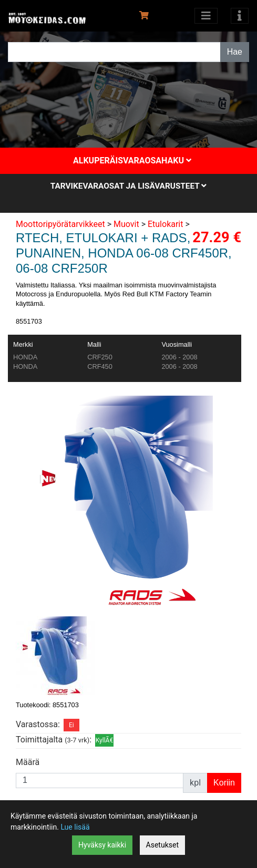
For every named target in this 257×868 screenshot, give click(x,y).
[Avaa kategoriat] (206, 16)
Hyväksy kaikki (102, 845)
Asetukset (162, 845)
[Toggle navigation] (240, 16)
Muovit (126, 224)
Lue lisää (75, 827)
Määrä (28, 762)
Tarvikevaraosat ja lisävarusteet (128, 186)
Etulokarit (166, 224)
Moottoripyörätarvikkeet (60, 224)
